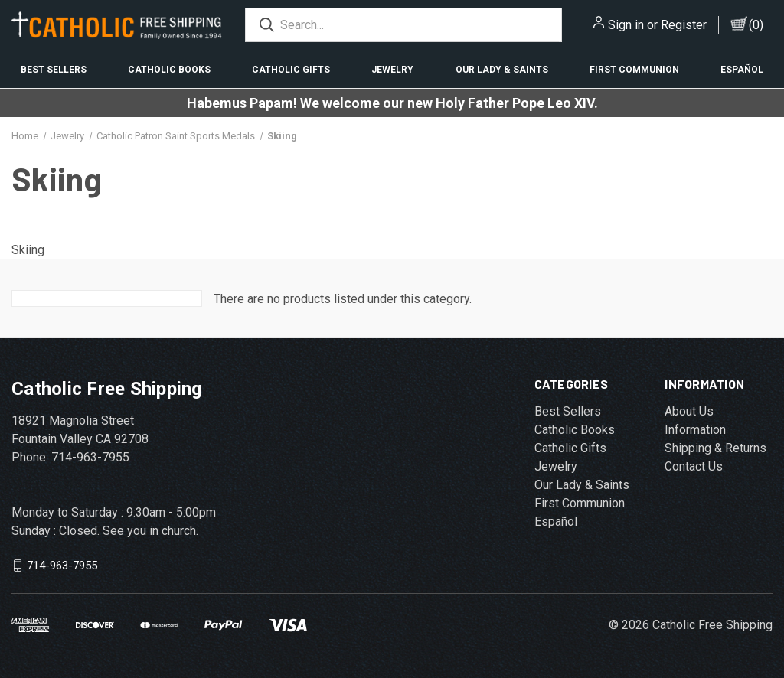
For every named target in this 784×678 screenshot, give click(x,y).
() (756, 25)
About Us (689, 411)
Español (742, 70)
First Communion (634, 70)
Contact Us (694, 466)
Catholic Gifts (291, 70)
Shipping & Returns (715, 448)
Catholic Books (169, 70)
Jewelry (392, 70)
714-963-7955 (62, 566)
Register (684, 25)
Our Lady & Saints (502, 70)
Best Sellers (54, 70)
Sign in (626, 25)
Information (695, 430)
